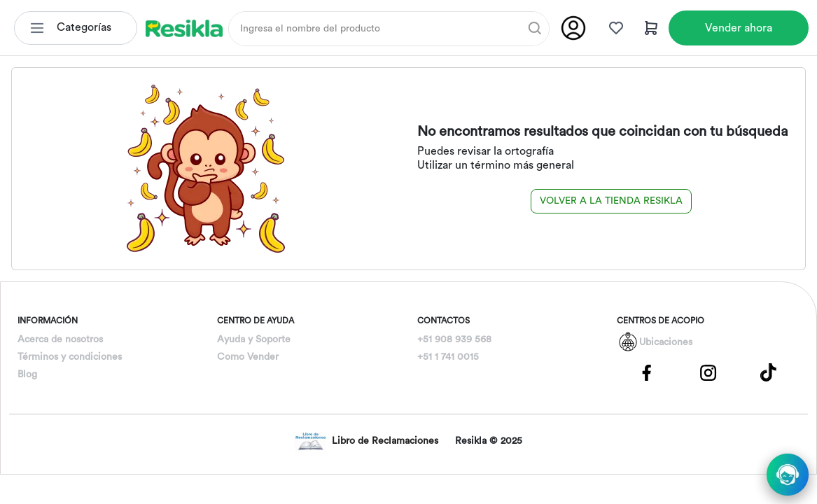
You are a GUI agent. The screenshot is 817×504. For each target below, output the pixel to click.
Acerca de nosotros (60, 339)
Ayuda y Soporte (254, 339)
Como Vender (248, 357)
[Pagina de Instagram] (708, 372)
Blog (27, 374)
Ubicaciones (666, 342)
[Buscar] (535, 28)
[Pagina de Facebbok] (647, 372)
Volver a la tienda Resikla (611, 201)
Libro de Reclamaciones (366, 441)
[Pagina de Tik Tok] (769, 372)
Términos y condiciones (70, 357)
